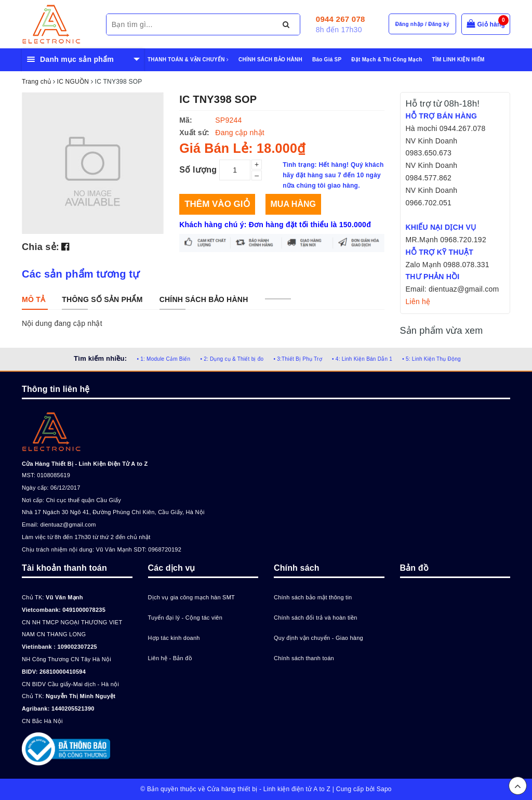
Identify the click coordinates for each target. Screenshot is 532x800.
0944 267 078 (341, 19)
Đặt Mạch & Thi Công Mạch (387, 60)
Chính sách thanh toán (304, 658)
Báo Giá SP (327, 60)
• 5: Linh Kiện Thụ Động (431, 359)
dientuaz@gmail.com (68, 524)
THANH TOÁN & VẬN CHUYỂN (188, 60)
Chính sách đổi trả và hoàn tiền (316, 618)
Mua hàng (293, 204)
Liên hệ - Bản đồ (170, 658)
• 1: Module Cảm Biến (163, 359)
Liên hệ (418, 301)
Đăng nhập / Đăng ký (422, 24)
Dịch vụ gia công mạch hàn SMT (192, 597)
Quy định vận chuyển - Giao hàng (318, 638)
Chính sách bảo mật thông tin (313, 597)
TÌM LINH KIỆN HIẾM (458, 60)
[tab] (34, 299)
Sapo (384, 789)
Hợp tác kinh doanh (174, 638)
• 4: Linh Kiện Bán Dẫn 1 (362, 359)
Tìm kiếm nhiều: (100, 358)
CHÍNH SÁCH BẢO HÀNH (270, 60)
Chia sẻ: (41, 247)
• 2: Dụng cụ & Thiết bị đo (232, 359)
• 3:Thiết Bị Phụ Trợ (298, 359)
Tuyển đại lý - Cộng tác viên (185, 618)
